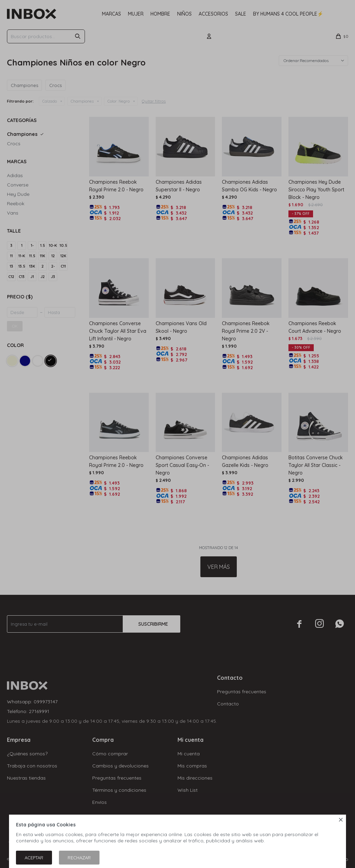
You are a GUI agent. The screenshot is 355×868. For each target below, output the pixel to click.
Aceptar (34, 858)
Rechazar (79, 858)
